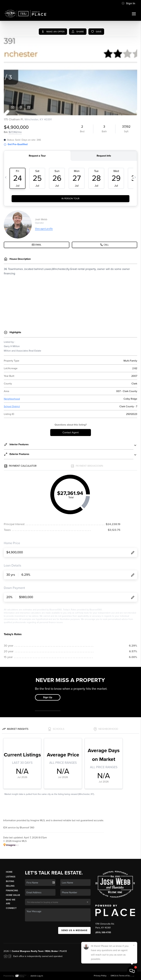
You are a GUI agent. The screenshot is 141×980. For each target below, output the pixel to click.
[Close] (134, 945)
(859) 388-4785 (103, 932)
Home (9, 872)
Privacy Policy (100, 976)
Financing (12, 891)
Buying (10, 881)
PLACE (63, 951)
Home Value (13, 895)
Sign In (128, 3)
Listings (11, 877)
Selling (10, 886)
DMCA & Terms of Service (122, 976)
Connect (11, 908)
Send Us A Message (74, 930)
